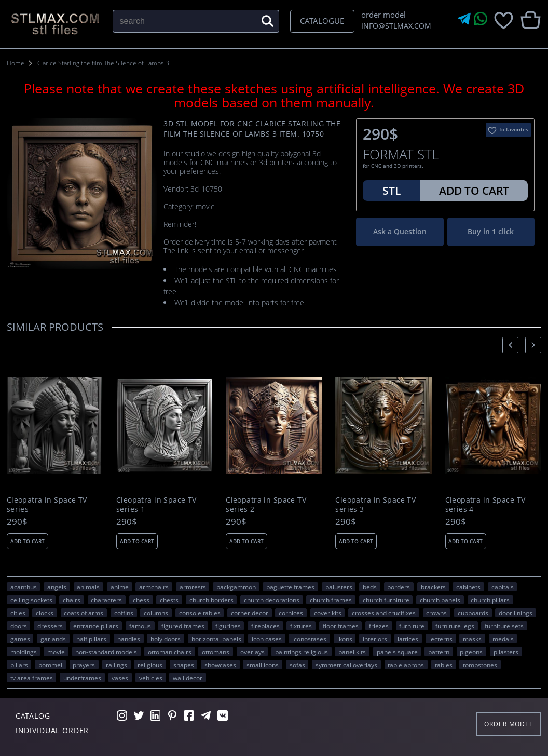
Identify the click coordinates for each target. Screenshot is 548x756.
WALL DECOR (188, 678)
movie (56, 652)
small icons (263, 665)
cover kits (328, 613)
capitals (503, 587)
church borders (211, 600)
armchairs (154, 587)
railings (117, 665)
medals (503, 639)
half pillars (91, 639)
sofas (297, 665)
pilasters (506, 652)
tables (444, 665)
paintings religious (302, 652)
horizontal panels (216, 639)
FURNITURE (412, 626)
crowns (436, 613)
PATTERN (439, 652)
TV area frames (32, 678)
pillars (19, 665)
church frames (331, 600)
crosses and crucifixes (384, 613)
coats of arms (84, 613)
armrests (193, 587)
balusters (339, 587)
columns (156, 613)
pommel (50, 665)
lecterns (441, 639)
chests (169, 600)
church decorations (272, 600)
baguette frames (290, 587)
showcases (220, 665)
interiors (375, 639)
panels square (397, 652)
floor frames (341, 626)
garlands (53, 639)
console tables (200, 613)
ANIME (120, 587)
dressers (50, 626)
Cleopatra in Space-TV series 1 (156, 505)
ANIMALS (88, 587)
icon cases (267, 639)
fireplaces (265, 626)
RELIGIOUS (150, 665)
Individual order (52, 730)
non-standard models (106, 652)
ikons (345, 639)
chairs (72, 600)
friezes (379, 626)
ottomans (216, 652)
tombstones (480, 665)
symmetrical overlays (346, 665)
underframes (82, 678)
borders (399, 587)
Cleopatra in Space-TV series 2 (266, 505)
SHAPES (184, 665)
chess (141, 600)
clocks (45, 613)
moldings (24, 652)
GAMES (20, 639)
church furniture (386, 600)
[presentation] (510, 345)
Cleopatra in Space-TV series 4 (485, 505)
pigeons (471, 652)
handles (129, 639)
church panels (440, 600)
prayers (84, 665)
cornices (291, 613)
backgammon (236, 587)
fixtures (301, 626)
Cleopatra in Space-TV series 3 (375, 505)
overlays (252, 652)
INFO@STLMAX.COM (394, 26)
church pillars (490, 600)
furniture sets (504, 626)
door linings (516, 613)
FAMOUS (140, 626)
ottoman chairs (170, 652)
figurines (228, 626)
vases (120, 678)
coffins (124, 613)
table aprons (406, 665)
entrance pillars (96, 626)
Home (16, 63)
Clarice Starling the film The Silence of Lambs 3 (103, 63)
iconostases (309, 639)
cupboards (473, 613)
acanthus (24, 587)
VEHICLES (151, 678)
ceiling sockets (31, 600)
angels (57, 587)
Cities (18, 613)
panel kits (352, 652)
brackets (433, 587)
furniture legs (455, 626)
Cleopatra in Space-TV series (47, 505)
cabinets (468, 587)
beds (370, 587)
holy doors (166, 639)
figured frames (183, 626)
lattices (408, 639)
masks (472, 639)
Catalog (33, 716)
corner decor (250, 613)
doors (19, 626)
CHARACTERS (106, 600)
